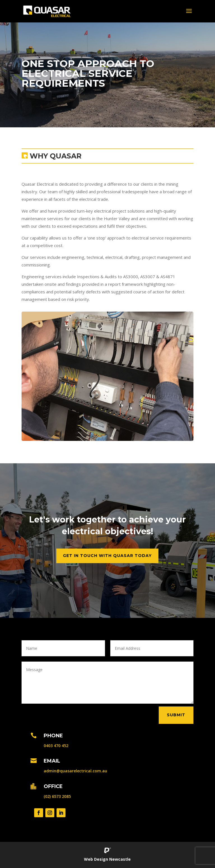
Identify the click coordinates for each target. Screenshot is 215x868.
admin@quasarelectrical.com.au (75, 771)
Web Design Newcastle (107, 859)
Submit (176, 715)
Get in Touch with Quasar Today (107, 556)
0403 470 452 (56, 746)
